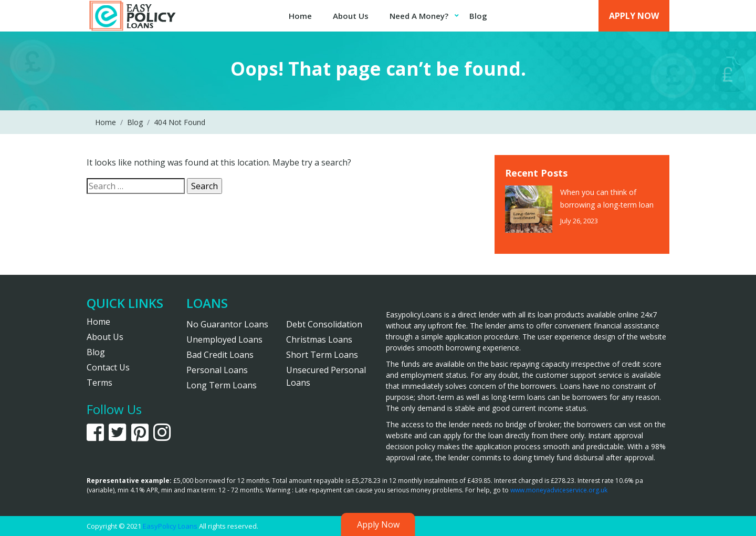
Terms (99, 383)
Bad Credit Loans (220, 355)
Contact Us (108, 367)
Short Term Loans (322, 355)
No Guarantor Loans (227, 324)
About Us (351, 16)
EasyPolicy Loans (170, 526)
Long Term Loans (222, 385)
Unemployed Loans (224, 339)
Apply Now (634, 16)
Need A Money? (419, 16)
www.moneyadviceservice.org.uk (559, 490)
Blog (478, 16)
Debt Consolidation (324, 324)
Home (300, 16)
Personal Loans (217, 370)
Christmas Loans (319, 339)
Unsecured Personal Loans (326, 376)
